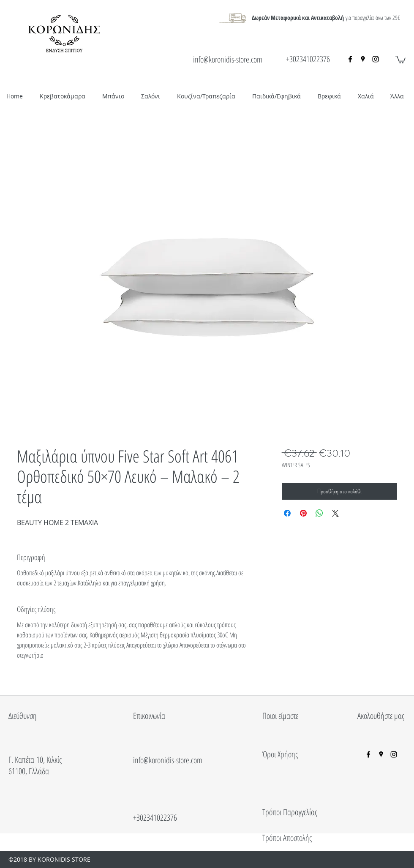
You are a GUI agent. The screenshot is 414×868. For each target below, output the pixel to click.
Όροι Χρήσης (280, 754)
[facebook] (350, 59)
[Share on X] (335, 513)
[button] (400, 59)
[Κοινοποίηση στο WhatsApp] (319, 513)
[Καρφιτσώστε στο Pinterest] (303, 513)
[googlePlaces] (363, 59)
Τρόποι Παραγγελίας (290, 812)
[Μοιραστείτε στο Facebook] (287, 513)
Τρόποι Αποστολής (287, 838)
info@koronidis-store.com (228, 59)
